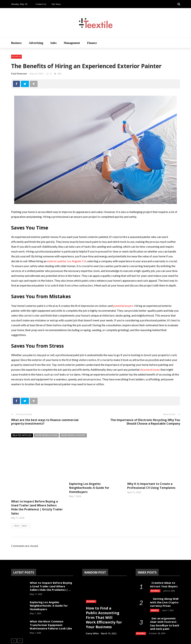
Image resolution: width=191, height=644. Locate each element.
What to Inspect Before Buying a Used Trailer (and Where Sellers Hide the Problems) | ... (51, 569)
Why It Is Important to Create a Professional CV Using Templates (151, 486)
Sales (53, 43)
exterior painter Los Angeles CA (67, 261)
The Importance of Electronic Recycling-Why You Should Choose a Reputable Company (145, 422)
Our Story (56, 4)
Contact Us (41, 4)
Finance (92, 43)
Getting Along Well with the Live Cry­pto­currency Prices (165, 585)
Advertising (36, 43)
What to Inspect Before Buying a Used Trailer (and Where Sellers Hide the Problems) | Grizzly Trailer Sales (37, 490)
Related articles (22, 435)
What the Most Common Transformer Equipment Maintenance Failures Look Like (51, 607)
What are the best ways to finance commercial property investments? (45, 422)
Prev (16, 508)
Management (72, 43)
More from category (73, 435)
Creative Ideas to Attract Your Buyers (164, 567)
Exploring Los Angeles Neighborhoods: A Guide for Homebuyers (89, 488)
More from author (46, 435)
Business (16, 43)
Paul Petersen (19, 74)
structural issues (150, 369)
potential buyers (123, 306)
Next (26, 508)
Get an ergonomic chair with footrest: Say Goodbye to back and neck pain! (165, 606)
